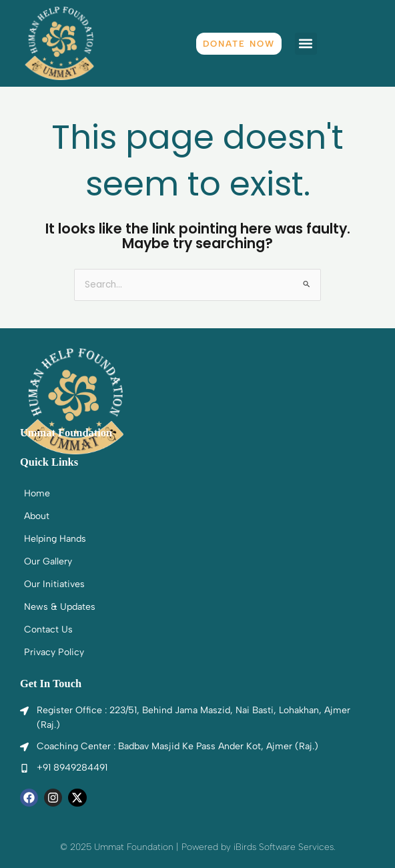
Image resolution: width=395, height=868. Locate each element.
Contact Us (48, 629)
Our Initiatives (54, 584)
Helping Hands (55, 539)
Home (37, 493)
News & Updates (60, 607)
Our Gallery (48, 561)
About (37, 516)
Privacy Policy (54, 652)
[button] (306, 44)
